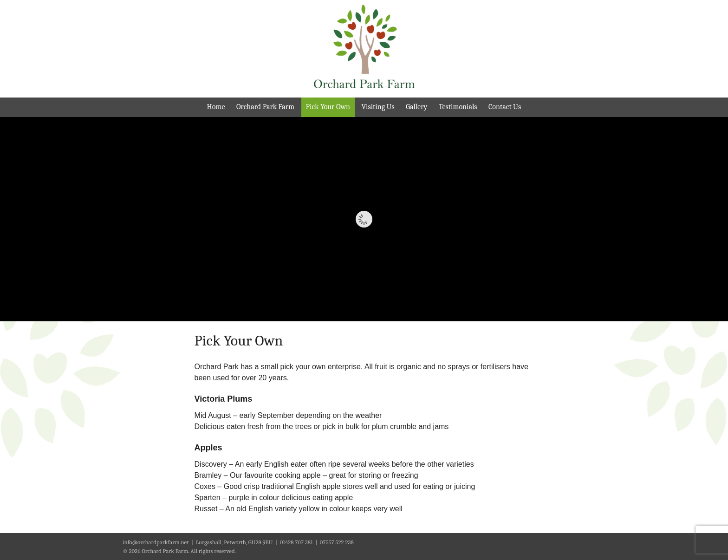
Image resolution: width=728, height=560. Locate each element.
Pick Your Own (328, 107)
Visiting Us (378, 107)
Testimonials (458, 107)
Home (216, 107)
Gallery (416, 107)
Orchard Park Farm (265, 107)
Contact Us (505, 107)
